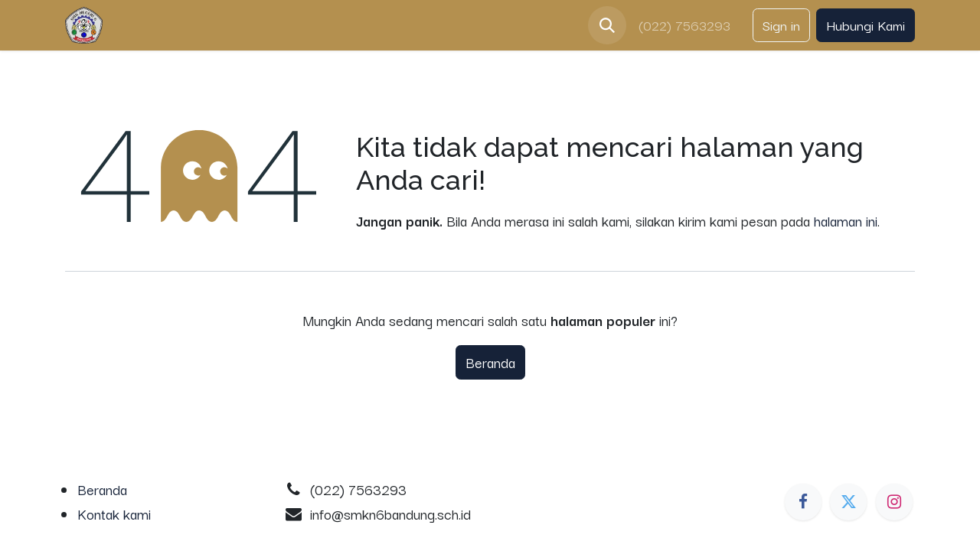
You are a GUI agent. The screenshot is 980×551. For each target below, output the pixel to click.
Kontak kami (114, 514)
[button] (607, 25)
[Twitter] (848, 502)
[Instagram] (894, 502)
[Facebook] (803, 502)
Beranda (490, 362)
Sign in (781, 25)
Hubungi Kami (866, 25)
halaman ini (846, 220)
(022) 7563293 (686, 25)
